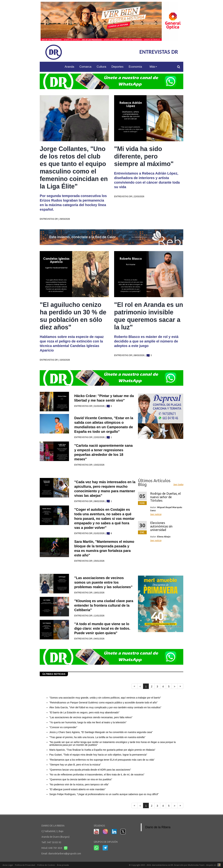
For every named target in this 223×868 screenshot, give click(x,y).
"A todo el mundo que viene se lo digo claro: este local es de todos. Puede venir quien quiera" (102, 628)
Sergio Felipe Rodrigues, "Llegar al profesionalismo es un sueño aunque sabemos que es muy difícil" (104, 794)
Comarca (85, 67)
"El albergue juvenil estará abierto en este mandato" (77, 789)
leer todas (178, 484)
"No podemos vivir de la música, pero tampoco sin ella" (79, 784)
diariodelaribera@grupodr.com (65, 854)
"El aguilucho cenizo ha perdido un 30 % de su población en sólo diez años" (73, 316)
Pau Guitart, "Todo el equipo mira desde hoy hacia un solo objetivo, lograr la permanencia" (98, 755)
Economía (135, 67)
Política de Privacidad (25, 865)
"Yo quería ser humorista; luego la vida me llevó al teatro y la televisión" (88, 722)
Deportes (118, 67)
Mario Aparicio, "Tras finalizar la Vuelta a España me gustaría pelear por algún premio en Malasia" (102, 750)
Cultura (101, 67)
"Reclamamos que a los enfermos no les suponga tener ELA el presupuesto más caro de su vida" (102, 760)
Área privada (63, 865)
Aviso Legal (8, 865)
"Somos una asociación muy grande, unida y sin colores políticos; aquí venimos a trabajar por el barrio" (105, 698)
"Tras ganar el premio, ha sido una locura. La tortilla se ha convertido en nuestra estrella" (97, 737)
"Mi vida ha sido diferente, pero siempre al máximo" (144, 156)
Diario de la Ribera (158, 827)
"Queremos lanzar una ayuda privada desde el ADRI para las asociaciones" (90, 770)
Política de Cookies (46, 865)
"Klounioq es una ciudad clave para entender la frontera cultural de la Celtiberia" (104, 605)
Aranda (69, 67)
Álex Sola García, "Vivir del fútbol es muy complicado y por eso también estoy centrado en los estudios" (105, 707)
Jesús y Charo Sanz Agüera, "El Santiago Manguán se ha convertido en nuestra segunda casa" (101, 732)
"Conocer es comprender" (63, 727)
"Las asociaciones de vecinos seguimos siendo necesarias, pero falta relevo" (91, 717)
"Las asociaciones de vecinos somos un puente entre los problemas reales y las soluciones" (103, 582)
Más (153, 67)
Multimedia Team (196, 865)
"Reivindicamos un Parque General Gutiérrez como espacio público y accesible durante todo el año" (103, 703)
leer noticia (156, 514)
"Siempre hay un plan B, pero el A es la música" (75, 765)
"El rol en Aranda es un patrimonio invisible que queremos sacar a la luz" (149, 316)
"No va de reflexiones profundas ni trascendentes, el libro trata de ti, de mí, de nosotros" (97, 775)
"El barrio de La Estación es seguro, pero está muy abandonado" (84, 712)
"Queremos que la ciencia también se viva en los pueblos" (81, 779)
